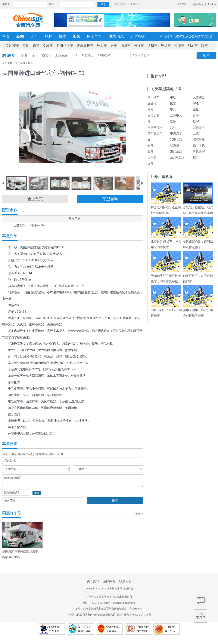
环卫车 (102, 45)
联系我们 (125, 581)
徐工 (35, 55)
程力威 (175, 145)
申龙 (173, 109)
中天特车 (153, 97)
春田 (150, 139)
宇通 (24, 55)
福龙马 (46, 55)
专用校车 (12, 45)
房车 (114, 45)
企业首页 (35, 199)
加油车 (193, 45)
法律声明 (109, 581)
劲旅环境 (88, 55)
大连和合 (199, 97)
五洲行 (152, 103)
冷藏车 (48, 45)
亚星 (196, 109)
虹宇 (196, 121)
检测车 (179, 45)
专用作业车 (65, 45)
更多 (138, 514)
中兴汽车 (176, 133)
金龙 (150, 151)
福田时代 (199, 145)
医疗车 (139, 45)
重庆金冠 (176, 151)
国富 (173, 103)
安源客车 (199, 127)
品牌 (48, 36)
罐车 (205, 45)
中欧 (173, 97)
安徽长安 (176, 139)
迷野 (150, 163)
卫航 (196, 133)
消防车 (125, 45)
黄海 (196, 115)
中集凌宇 (199, 151)
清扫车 (152, 45)
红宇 (173, 121)
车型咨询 (110, 199)
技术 (62, 36)
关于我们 (93, 581)
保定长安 (153, 115)
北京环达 (199, 139)
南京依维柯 (155, 127)
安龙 (150, 145)
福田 (150, 121)
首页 (6, 36)
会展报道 (138, 36)
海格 (150, 109)
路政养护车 (85, 45)
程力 (196, 157)
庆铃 (173, 127)
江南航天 (153, 157)
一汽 (74, 55)
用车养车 (94, 36)
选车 (34, 36)
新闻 (20, 36)
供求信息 (116, 36)
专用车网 (20, 63)
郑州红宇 (104, 55)
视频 (77, 36)
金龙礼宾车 (178, 157)
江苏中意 (176, 115)
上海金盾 (61, 55)
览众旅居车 (155, 133)
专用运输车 (31, 45)
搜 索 (206, 55)
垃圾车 (166, 45)
